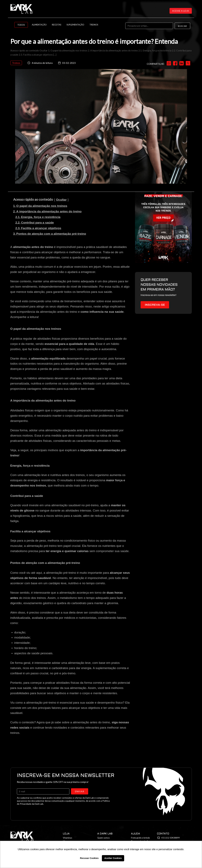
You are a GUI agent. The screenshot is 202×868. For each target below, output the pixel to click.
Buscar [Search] (182, 26)
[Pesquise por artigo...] (149, 26)
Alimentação (39, 25)
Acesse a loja (181, 11)
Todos (21, 25)
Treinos (94, 25)
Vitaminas (67, 838)
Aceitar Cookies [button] (113, 858)
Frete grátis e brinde (140, 838)
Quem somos (103, 838)
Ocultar (61, 200)
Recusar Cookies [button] (89, 858)
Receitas (57, 25)
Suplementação (75, 25)
